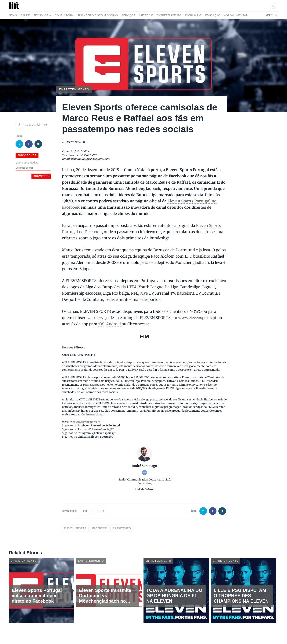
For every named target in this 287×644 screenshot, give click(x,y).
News (13, 15)
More (271, 15)
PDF (86, 511)
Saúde (25, 15)
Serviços (128, 15)
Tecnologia (42, 15)
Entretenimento (169, 15)
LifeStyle (146, 15)
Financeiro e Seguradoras (98, 15)
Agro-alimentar (236, 15)
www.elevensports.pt (197, 318)
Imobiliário (193, 15)
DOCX (100, 511)
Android (114, 324)
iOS (101, 324)
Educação (213, 15)
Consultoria (64, 15)
